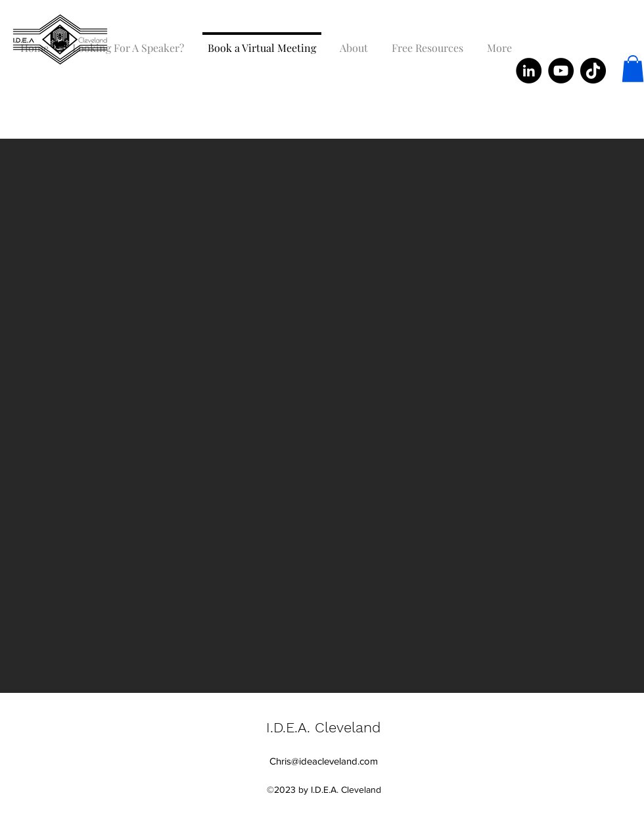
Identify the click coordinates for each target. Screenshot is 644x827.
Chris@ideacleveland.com (324, 761)
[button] (633, 69)
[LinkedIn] (529, 71)
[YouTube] (561, 71)
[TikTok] (593, 71)
